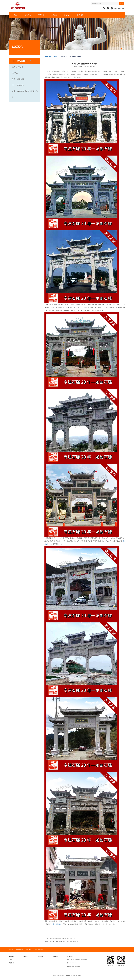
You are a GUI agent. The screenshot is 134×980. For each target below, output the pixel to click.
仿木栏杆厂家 (19, 950)
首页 (15, 15)
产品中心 (28, 15)
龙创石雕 (48, 56)
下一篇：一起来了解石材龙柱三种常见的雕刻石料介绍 (61, 942)
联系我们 (80, 15)
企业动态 (54, 15)
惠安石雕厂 (29, 950)
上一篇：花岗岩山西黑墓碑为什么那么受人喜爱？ (60, 938)
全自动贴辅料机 (39, 950)
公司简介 (67, 15)
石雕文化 (56, 56)
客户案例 (41, 15)
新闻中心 (26, 957)
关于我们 (12, 957)
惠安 (54, 924)
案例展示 (55, 957)
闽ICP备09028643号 (76, 975)
